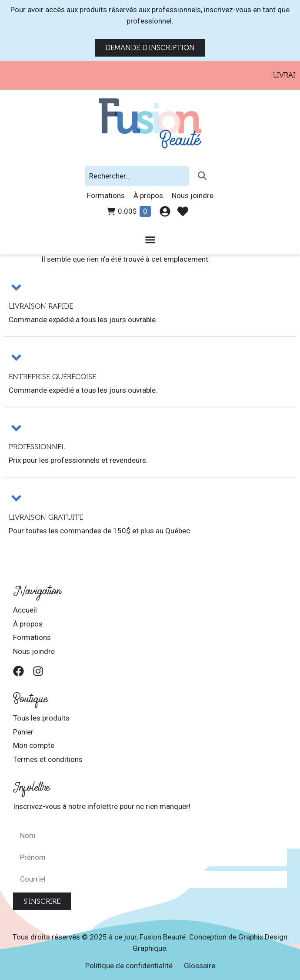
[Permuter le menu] (150, 240)
